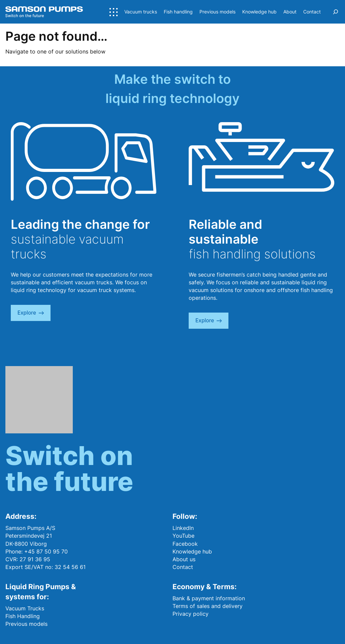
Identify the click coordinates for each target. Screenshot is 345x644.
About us (184, 559)
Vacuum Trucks (25, 608)
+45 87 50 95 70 (46, 551)
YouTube (183, 536)
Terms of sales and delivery (208, 606)
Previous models (26, 624)
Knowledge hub (192, 551)
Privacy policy (191, 614)
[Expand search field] (336, 12)
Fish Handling (23, 616)
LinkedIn (183, 528)
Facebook (185, 544)
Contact (183, 567)
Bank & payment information (209, 598)
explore (31, 313)
